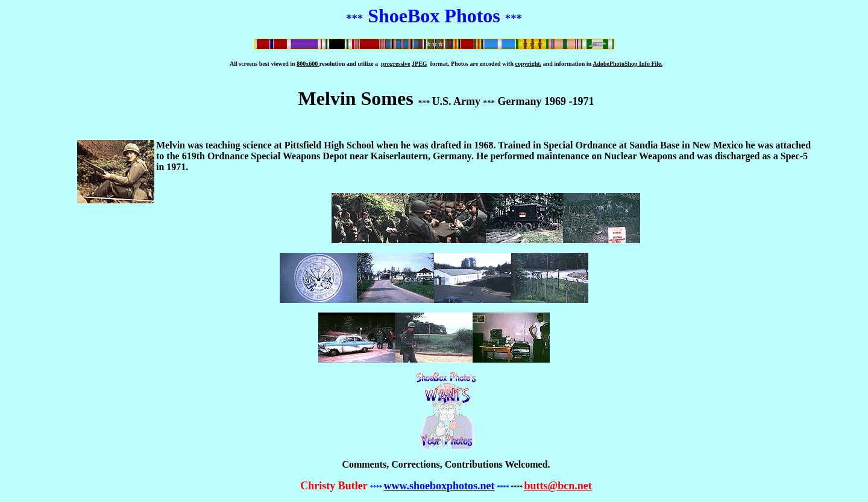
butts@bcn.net (558, 486)
